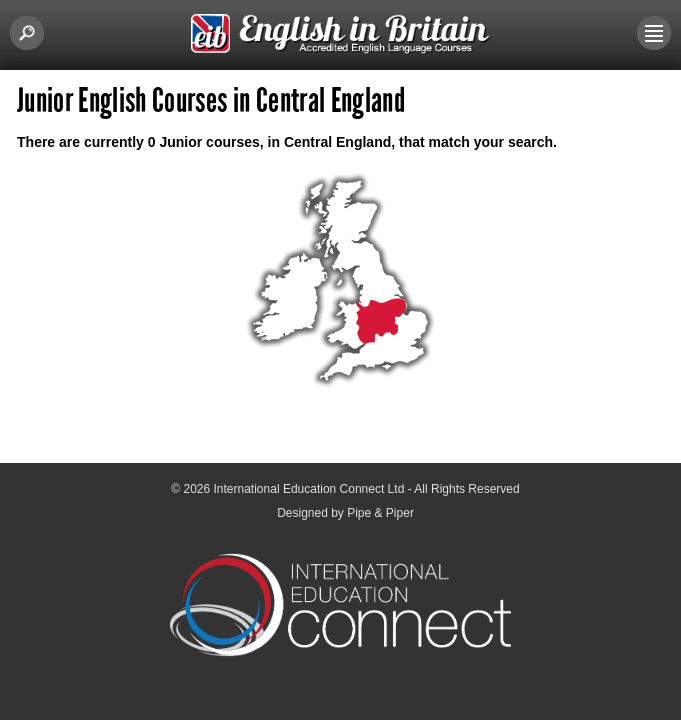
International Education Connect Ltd (309, 489)
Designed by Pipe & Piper (345, 513)
